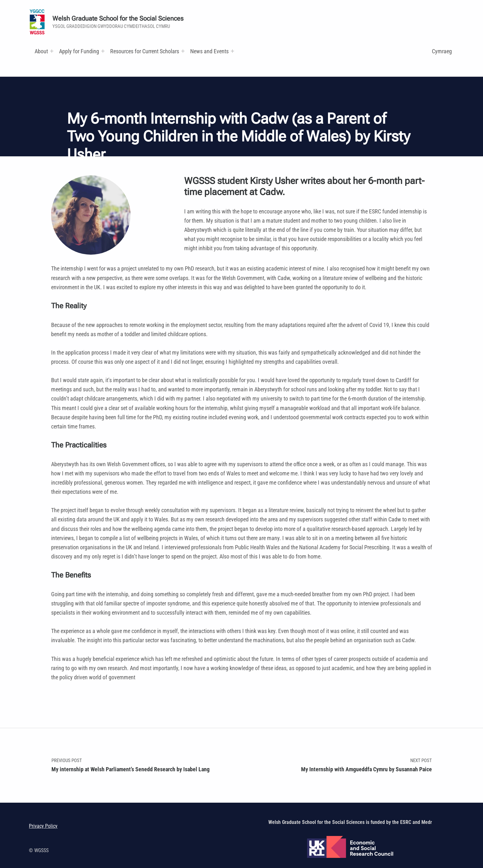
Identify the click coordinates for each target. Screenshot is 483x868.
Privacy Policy (43, 826)
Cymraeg (442, 51)
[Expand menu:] (52, 51)
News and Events (209, 51)
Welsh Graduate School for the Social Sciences (118, 19)
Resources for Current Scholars (145, 51)
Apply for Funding (79, 51)
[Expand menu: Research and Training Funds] (183, 51)
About (41, 51)
